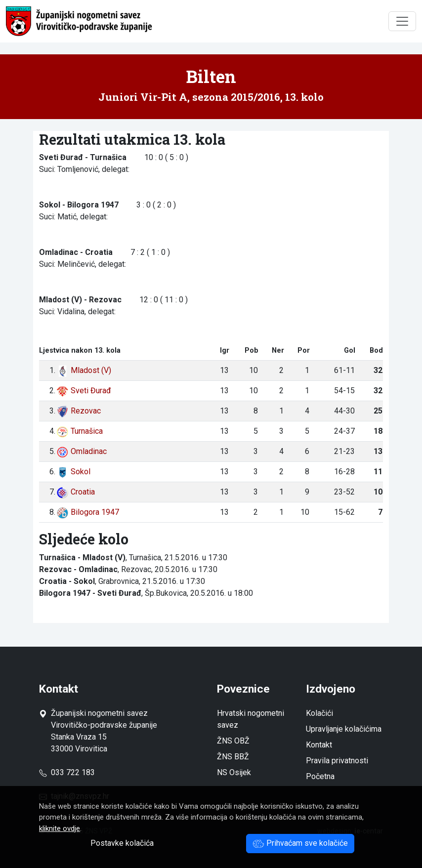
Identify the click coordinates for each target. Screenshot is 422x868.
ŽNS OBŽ (233, 741)
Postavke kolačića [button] (122, 843)
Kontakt (319, 745)
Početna (320, 776)
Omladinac (82, 451)
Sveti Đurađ (84, 391)
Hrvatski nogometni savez (251, 719)
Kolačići (319, 713)
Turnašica (80, 431)
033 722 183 (67, 772)
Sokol (73, 472)
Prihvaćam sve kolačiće (300, 843)
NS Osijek (234, 772)
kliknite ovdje (60, 828)
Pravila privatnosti (337, 761)
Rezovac (79, 411)
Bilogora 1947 (88, 512)
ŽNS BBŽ (233, 757)
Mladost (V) (84, 370)
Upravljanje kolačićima (344, 729)
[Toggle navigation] (402, 21)
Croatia (76, 492)
